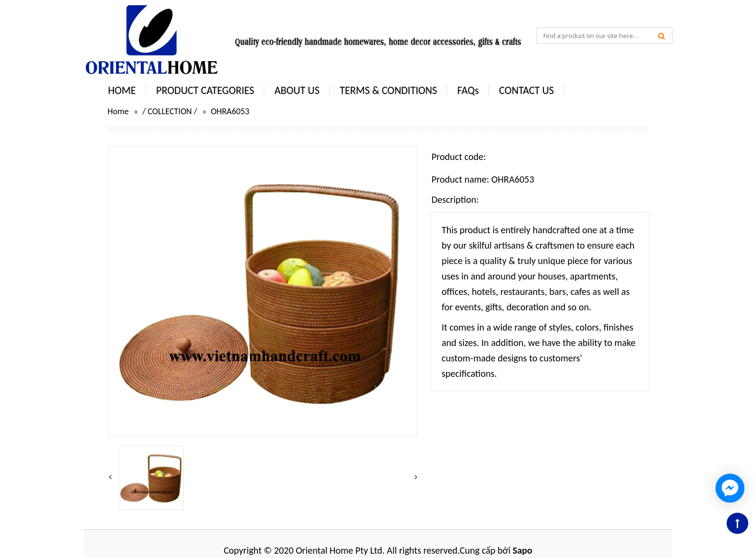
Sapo (522, 550)
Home (118, 111)
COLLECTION (170, 111)
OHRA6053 (230, 111)
